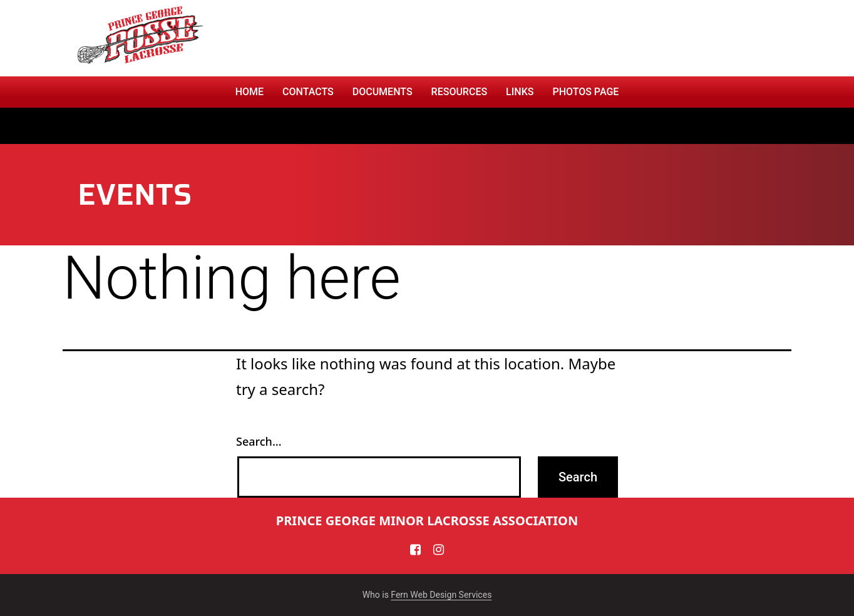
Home (250, 92)
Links (520, 92)
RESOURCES (460, 92)
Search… (259, 441)
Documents (383, 92)
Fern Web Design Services (441, 595)
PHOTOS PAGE (585, 92)
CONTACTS (308, 92)
